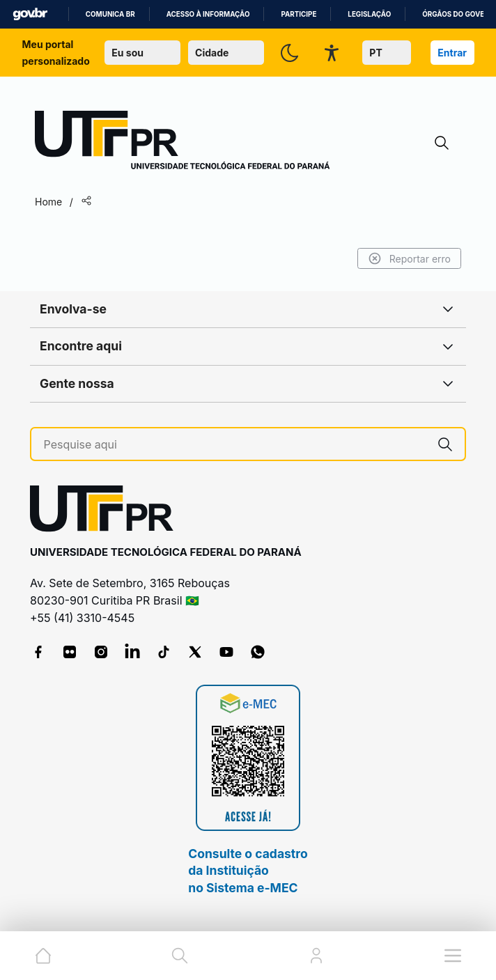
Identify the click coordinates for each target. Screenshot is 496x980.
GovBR (30, 14)
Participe (299, 14)
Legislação (369, 14)
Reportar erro (409, 258)
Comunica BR (110, 14)
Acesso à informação (208, 14)
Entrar (452, 53)
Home (48, 202)
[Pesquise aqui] (235, 445)
